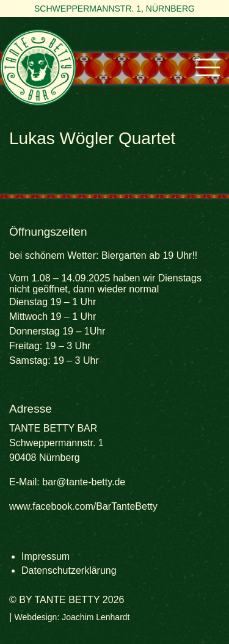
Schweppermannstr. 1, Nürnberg (114, 9)
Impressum (45, 556)
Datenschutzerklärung (69, 570)
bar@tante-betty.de (84, 482)
